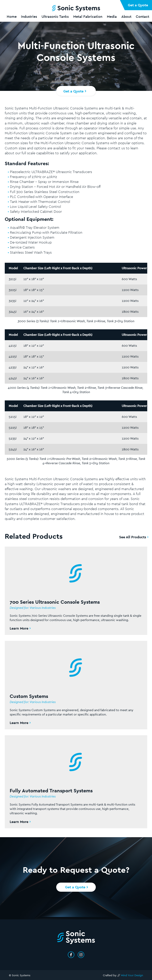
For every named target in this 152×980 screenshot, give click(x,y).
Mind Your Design (132, 975)
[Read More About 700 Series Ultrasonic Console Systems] (76, 587)
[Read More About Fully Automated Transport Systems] (76, 778)
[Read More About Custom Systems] (76, 681)
